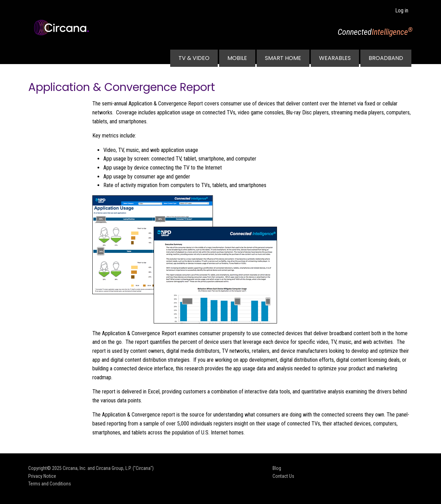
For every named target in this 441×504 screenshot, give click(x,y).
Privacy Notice (42, 476)
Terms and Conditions (50, 484)
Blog (277, 468)
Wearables (335, 58)
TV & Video (194, 58)
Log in (402, 11)
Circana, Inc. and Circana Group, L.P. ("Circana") (108, 468)
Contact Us (283, 476)
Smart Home (283, 58)
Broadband (386, 58)
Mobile (237, 58)
